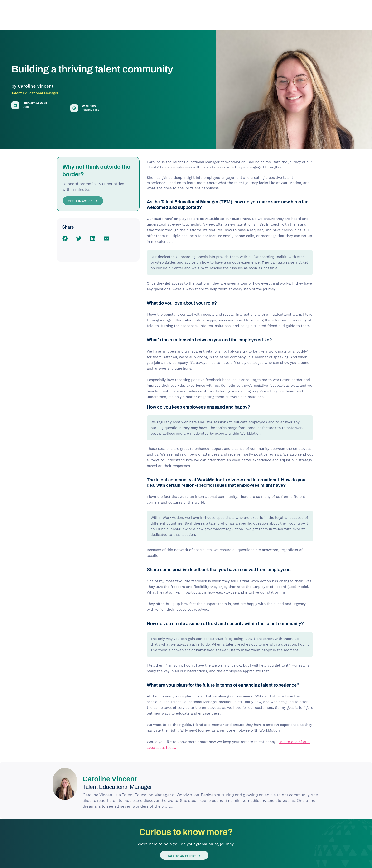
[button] (65, 239)
